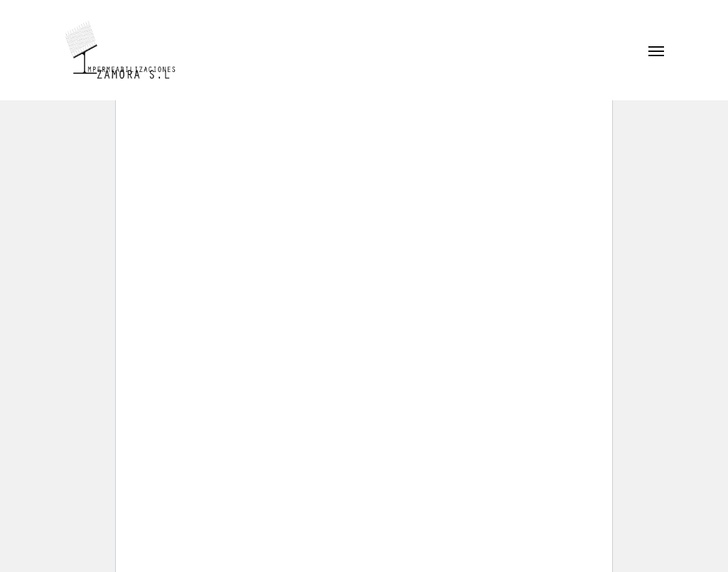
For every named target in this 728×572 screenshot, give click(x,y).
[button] (656, 51)
